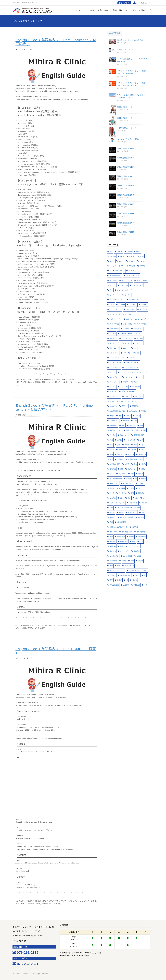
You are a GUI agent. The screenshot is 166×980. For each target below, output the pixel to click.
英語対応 (113, 546)
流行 (140, 488)
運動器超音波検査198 (126, 158)
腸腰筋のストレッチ (125, 107)
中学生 (143, 411)
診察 (122, 546)
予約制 (112, 416)
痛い (122, 498)
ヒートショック (115, 367)
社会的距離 (133, 503)
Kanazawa (132, 261)
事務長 (129, 416)
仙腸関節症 (114, 425)
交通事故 (126, 421)
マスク (140, 377)
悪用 (111, 454)
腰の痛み (135, 527)
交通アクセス (124, 3)
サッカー (122, 304)
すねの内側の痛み (116, 275)
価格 (141, 425)
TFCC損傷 (132, 266)
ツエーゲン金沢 (127, 338)
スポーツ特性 (141, 324)
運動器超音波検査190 (126, 232)
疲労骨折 (113, 498)
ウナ (111, 290)
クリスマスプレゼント (117, 300)
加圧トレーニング (116, 430)
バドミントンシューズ (117, 358)
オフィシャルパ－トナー (126, 290)
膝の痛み (113, 541)
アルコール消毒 (142, 280)
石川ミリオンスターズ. (117, 503)
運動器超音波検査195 (126, 186)
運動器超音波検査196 (126, 176)
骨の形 (135, 580)
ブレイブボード (115, 377)
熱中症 (112, 493)
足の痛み (137, 551)
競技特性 (145, 503)
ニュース (126, 348)
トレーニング (114, 348)
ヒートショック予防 (131, 367)
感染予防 (120, 454)
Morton (142, 261)
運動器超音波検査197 (126, 167)
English (129, 251)
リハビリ (128, 396)
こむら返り (132, 271)
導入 (143, 445)
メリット (113, 387)
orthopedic (113, 266)
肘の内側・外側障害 (127, 517)
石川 (145, 498)
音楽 (111, 580)
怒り (143, 450)
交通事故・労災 (117, 10)
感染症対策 (142, 454)
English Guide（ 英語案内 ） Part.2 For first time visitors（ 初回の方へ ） (54, 407)
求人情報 (142, 10)
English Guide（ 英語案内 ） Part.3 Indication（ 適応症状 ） (56, 42)
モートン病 (124, 387)
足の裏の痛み (114, 556)
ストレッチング (115, 314)
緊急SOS (113, 517)
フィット (113, 372)
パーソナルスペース (133, 363)
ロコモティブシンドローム (128, 401)
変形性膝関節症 (139, 435)
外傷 (111, 440)
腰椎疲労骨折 (141, 532)
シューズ (144, 304)
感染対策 (131, 454)
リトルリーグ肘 (115, 396)
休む (123, 425)
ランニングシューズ (128, 392)
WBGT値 (143, 266)
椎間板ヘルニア (128, 483)
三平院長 (135, 406)
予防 (120, 416)
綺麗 (143, 512)
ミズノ (136, 382)
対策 (135, 445)
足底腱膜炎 (114, 561)
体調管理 (132, 425)
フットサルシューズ (140, 372)
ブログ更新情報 (114, 33)
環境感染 (141, 493)
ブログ (151, 10)
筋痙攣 (121, 512)
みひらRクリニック (133, 275)
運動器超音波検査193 (126, 204)
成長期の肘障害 (115, 464)
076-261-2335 (143, 3)
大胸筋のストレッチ (125, 118)
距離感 (124, 561)
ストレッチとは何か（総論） (128, 139)
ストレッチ (143, 309)
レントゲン (139, 396)
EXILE (138, 251)
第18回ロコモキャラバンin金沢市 (130, 40)
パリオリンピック (116, 363)
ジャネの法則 (131, 309)
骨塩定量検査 (114, 585)
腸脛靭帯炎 (121, 537)
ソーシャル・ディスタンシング (131, 334)
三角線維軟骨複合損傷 (117, 411)
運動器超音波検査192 (126, 213)
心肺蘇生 (134, 450)
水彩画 (112, 488)
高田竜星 (137, 585)
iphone (112, 261)
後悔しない (123, 450)
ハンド (136, 348)
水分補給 (141, 483)
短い (137, 498)
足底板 (139, 556)
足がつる (113, 551)
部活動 (141, 561)
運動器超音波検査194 (126, 195)
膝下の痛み (124, 541)
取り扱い (113, 435)
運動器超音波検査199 (126, 148)
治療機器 (122, 488)
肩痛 (111, 522)
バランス (132, 358)
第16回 (112, 512)
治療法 (132, 488)
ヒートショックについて (127, 49)
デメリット (139, 343)
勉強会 (136, 430)
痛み (129, 498)
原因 (144, 430)
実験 (119, 445)
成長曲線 (120, 459)
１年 (146, 585)
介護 (135, 421)
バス (125, 353)
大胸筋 (120, 440)
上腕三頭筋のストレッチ (127, 128)
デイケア (128, 343)
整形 (122, 469)
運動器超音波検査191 (126, 223)
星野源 (128, 479)
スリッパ (113, 334)
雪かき (138, 575)
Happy (122, 256)
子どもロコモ (131, 440)
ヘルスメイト (129, 377)
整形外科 (144, 469)
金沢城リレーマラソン (117, 570)
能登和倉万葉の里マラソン (119, 527)
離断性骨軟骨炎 (126, 575)
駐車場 (120, 580)
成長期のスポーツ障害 (135, 459)
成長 (111, 459)
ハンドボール (114, 353)
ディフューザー (115, 343)
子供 (141, 440)
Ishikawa (121, 261)
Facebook (113, 256)
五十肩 (138, 416)
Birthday (120, 251)
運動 (132, 561)
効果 (128, 430)
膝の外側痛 (142, 537)
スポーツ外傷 (114, 324)
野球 (111, 566)
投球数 (144, 464)
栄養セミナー (114, 483)
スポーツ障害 (114, 329)
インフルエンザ (138, 285)
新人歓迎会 (123, 474)
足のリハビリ (125, 551)
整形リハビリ (132, 469)
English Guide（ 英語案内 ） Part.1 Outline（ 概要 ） (56, 651)
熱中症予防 (123, 493)
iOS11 (142, 256)
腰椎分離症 (114, 532)
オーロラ (128, 295)
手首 (135, 464)
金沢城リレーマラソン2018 (138, 570)
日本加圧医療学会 (116, 479)
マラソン (126, 382)
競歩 (111, 508)
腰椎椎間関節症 (127, 532)
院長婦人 (113, 575)
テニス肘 (140, 338)
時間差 (144, 479)
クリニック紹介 (89, 10)
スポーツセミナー (116, 319)
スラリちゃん (138, 329)
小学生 (112, 450)
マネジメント (114, 382)
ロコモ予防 (114, 406)
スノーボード (129, 314)
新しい (112, 474)
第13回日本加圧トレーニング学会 (129, 508)
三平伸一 (125, 406)
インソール (124, 285)
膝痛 (134, 541)
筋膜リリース (132, 512)
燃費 (132, 493)
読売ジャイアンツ (134, 546)
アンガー (113, 285)
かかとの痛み (120, 271)
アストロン (114, 280)
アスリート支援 (127, 280)
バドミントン (135, 353)
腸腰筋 (132, 537)
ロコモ (112, 401)
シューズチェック (116, 309)
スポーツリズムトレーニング (136, 319)
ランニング (114, 392)
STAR (123, 266)
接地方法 (113, 469)
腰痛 (111, 537)
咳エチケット (125, 435)
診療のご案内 (103, 10)
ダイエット (114, 338)
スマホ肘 (126, 329)
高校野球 (126, 585)
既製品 (141, 474)
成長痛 (127, 464)
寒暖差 (127, 445)
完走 (111, 445)
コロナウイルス (134, 300)
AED (111, 251)
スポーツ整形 (131, 10)
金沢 (119, 566)
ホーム (77, 10)
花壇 (141, 541)
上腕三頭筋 (133, 411)
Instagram (132, 256)
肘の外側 (141, 517)
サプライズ (133, 304)
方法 (132, 474)
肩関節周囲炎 (122, 522)
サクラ (112, 304)
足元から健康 (128, 556)
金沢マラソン (129, 566)
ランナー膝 (136, 387)
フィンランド (125, 372)
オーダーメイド (115, 295)
